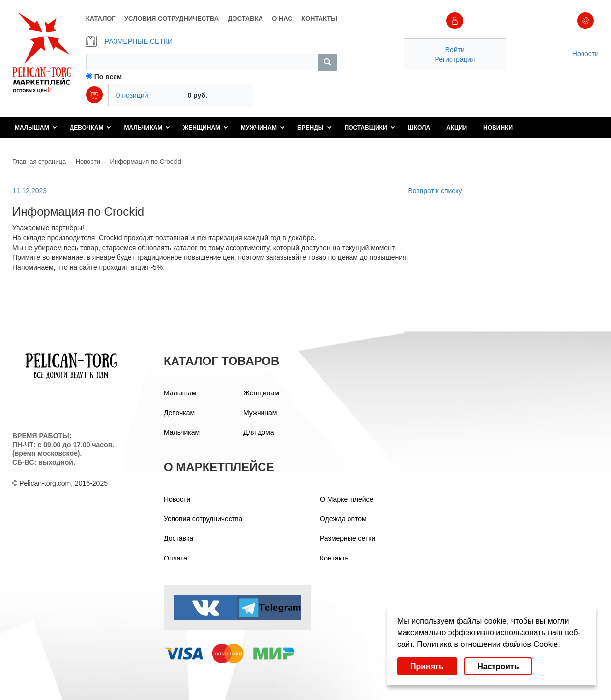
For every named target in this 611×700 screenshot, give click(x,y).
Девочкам (91, 128)
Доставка (178, 538)
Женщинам (205, 128)
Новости (585, 54)
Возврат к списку (435, 191)
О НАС (282, 18)
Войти (455, 50)
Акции (457, 128)
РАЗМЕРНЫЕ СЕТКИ (129, 41)
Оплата (175, 558)
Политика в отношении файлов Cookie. (488, 644)
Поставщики (370, 128)
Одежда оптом (343, 519)
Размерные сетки (348, 538)
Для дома (259, 432)
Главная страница (39, 161)
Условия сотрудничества (203, 519)
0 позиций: (133, 95)
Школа (419, 128)
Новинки (498, 128)
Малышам (36, 128)
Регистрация (455, 59)
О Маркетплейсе (347, 499)
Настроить (498, 666)
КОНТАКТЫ (319, 18)
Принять (427, 666)
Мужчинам (263, 128)
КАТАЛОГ (101, 18)
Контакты (335, 558)
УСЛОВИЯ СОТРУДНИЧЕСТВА (172, 18)
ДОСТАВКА (245, 18)
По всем (108, 77)
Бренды (315, 128)
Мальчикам (147, 128)
